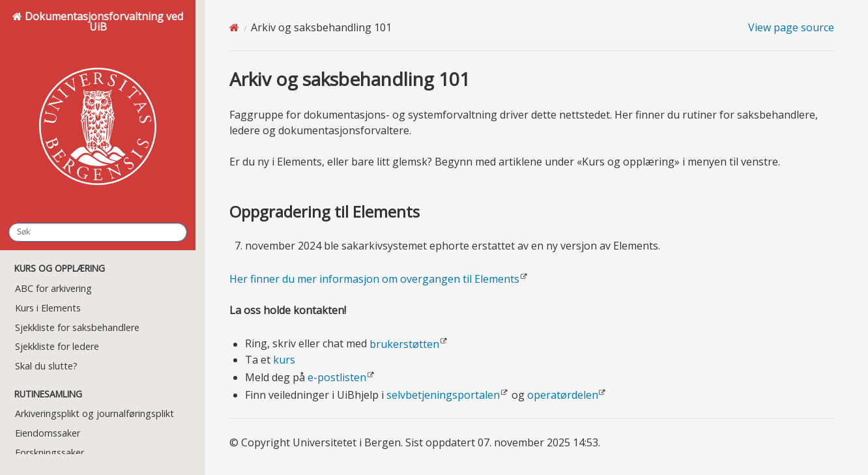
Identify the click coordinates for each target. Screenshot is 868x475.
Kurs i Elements (48, 308)
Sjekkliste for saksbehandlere (77, 327)
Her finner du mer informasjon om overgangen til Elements (374, 279)
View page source (791, 27)
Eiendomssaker (48, 433)
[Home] (234, 27)
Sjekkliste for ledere (57, 346)
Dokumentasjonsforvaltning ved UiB (98, 110)
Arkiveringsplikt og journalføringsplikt (94, 413)
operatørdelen (563, 395)
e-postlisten (337, 377)
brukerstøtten (404, 344)
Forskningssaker (50, 453)
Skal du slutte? (46, 366)
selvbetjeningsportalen (443, 395)
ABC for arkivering (53, 288)
